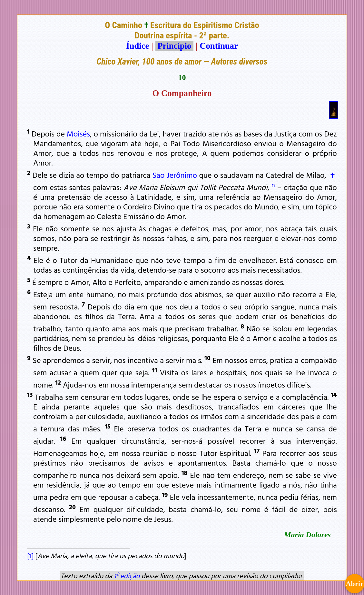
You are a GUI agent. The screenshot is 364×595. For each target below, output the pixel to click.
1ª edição (127, 576)
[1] (30, 556)
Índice (138, 46)
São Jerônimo (175, 175)
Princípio (174, 46)
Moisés (78, 134)
